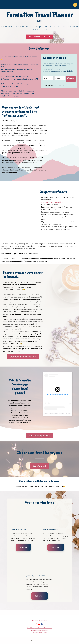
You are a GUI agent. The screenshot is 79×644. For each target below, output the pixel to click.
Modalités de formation (40, 621)
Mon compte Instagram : (36, 576)
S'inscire (23, 548)
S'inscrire (71, 79)
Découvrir (56, 548)
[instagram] (36, 624)
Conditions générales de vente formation (40, 628)
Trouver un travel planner (40, 633)
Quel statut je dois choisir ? (52, 202)
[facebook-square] (43, 624)
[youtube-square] (39, 624)
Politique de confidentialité (40, 631)
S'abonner (39, 596)
